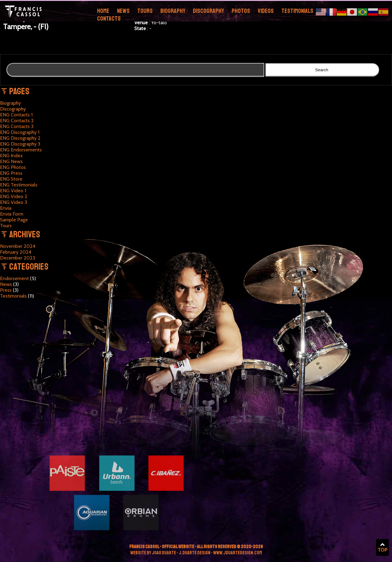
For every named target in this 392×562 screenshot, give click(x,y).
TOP (382, 548)
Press (6, 290)
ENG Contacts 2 (17, 121)
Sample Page (14, 220)
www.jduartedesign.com (238, 553)
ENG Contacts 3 (17, 126)
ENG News (11, 161)
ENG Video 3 (14, 202)
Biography (173, 11)
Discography (208, 11)
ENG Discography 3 (20, 144)
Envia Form (12, 214)
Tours (145, 11)
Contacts (109, 19)
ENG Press (11, 173)
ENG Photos (13, 167)
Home (103, 11)
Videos (266, 11)
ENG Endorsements (21, 150)
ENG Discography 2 (20, 138)
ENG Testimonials (19, 185)
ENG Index (11, 156)
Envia (6, 208)
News (123, 11)
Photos (241, 11)
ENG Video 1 (13, 191)
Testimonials (297, 11)
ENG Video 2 (14, 196)
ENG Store (11, 179)
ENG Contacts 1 (16, 115)
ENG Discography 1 (20, 132)
